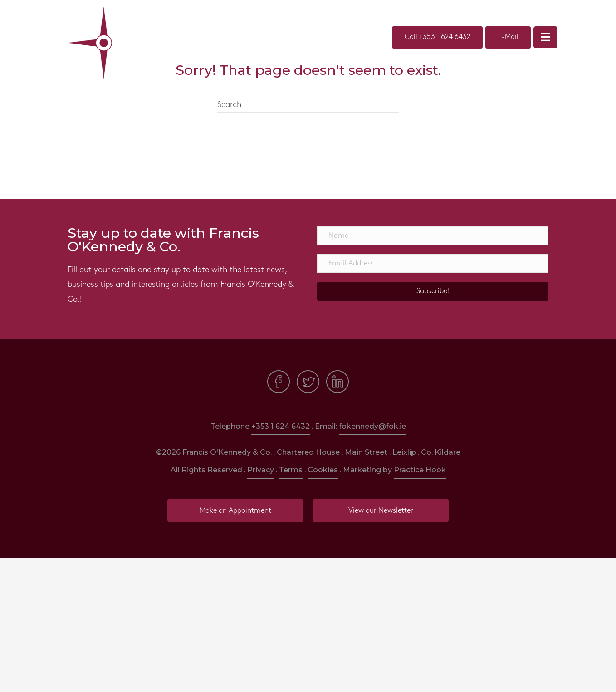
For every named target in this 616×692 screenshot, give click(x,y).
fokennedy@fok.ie (372, 426)
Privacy (261, 470)
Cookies (323, 470)
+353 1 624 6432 (281, 426)
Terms (291, 470)
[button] (433, 291)
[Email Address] (433, 263)
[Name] (433, 236)
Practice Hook (420, 470)
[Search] (308, 105)
